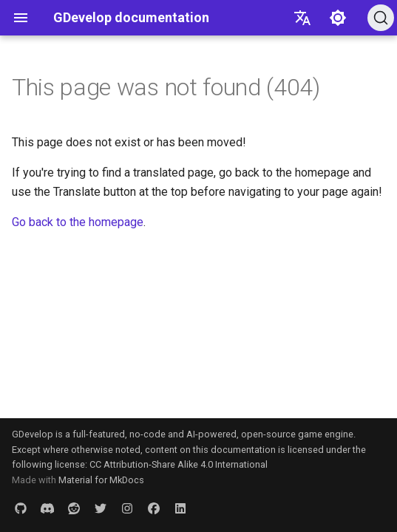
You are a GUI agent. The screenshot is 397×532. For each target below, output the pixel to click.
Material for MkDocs (101, 480)
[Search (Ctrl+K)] (381, 18)
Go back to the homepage (78, 222)
